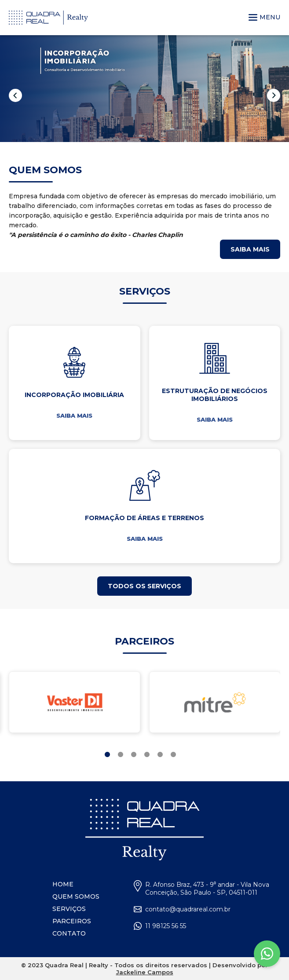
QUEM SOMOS (76, 896)
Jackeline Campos (145, 972)
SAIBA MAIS (74, 415)
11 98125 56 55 (166, 926)
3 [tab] (134, 755)
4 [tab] (147, 755)
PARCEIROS (72, 921)
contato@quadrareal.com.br (188, 909)
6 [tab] (173, 755)
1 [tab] (107, 755)
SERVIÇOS (69, 909)
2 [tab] (121, 755)
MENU (264, 17)
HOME (63, 884)
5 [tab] (160, 755)
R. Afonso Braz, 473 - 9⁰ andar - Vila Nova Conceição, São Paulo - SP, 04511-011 (207, 889)
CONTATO (69, 933)
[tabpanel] (75, 702)
